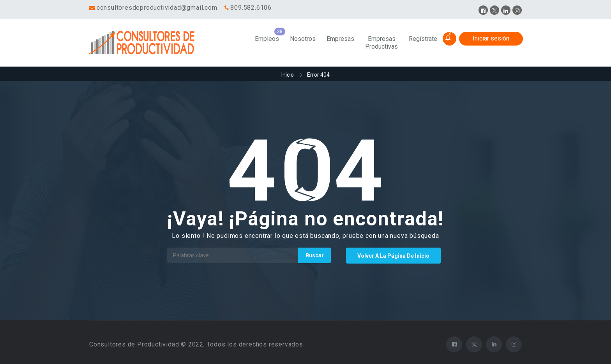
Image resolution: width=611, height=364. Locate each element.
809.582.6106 (251, 8)
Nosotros (303, 39)
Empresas (340, 39)
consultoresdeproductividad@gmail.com (157, 8)
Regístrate (423, 39)
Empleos (267, 39)
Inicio (288, 75)
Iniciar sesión (491, 38)
